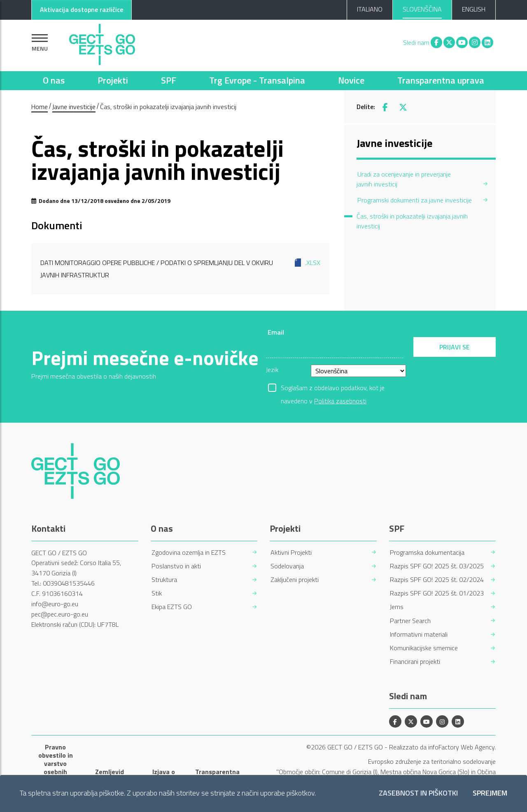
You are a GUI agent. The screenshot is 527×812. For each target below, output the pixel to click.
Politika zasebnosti (340, 401)
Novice (351, 80)
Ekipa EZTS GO (172, 607)
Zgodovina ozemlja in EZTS (189, 553)
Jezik (272, 370)
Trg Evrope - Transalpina (257, 80)
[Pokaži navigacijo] (40, 43)
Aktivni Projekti (291, 553)
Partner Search (410, 621)
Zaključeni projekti (295, 580)
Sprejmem (490, 793)
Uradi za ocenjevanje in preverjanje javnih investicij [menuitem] (404, 179)
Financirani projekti (415, 662)
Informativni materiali (419, 634)
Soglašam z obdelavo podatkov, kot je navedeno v (333, 389)
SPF (169, 80)
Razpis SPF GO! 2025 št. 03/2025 (437, 566)
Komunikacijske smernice (424, 648)
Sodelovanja (287, 566)
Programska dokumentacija (427, 553)
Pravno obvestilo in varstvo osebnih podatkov (56, 763)
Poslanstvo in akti (176, 566)
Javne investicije (74, 107)
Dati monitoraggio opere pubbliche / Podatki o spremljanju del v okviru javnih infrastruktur (180, 268)
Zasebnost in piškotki (418, 793)
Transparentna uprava (441, 80)
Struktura (164, 580)
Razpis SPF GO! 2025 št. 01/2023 (437, 593)
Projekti (113, 80)
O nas (54, 80)
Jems (397, 607)
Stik (157, 593)
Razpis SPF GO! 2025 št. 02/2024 (437, 580)
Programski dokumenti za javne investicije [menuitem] (415, 200)
